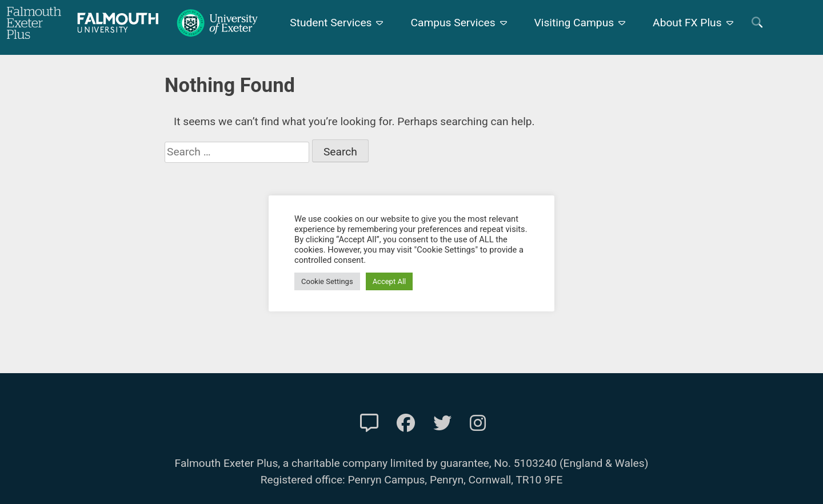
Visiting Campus (574, 23)
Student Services (331, 23)
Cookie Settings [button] (327, 281)
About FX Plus (687, 23)
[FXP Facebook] (406, 423)
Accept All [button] (389, 281)
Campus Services (453, 23)
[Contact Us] (369, 423)
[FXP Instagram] (478, 423)
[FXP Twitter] (442, 423)
